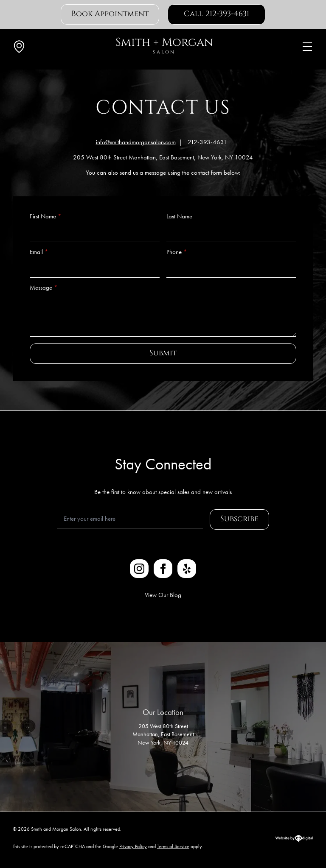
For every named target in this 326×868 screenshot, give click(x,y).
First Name (46, 216)
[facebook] (163, 569)
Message (44, 288)
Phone (177, 252)
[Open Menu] (307, 47)
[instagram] (139, 569)
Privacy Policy (133, 846)
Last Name (179, 216)
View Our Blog (163, 595)
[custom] (187, 569)
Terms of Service (173, 846)
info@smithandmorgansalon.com (136, 142)
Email (39, 252)
